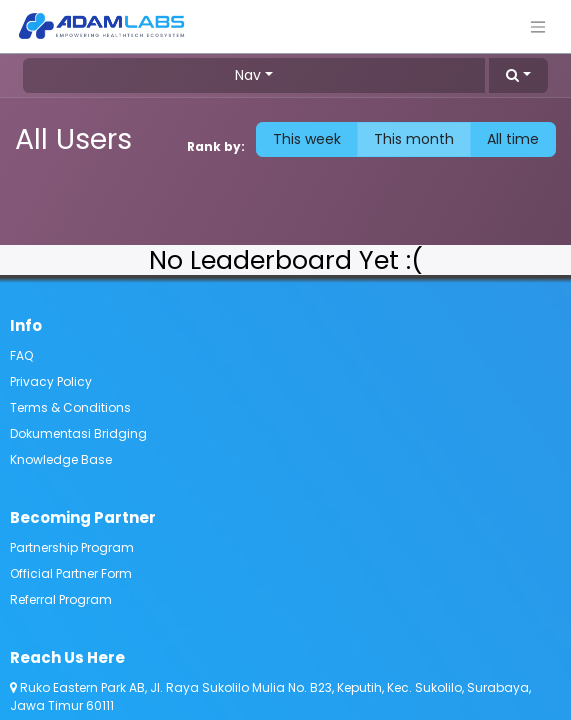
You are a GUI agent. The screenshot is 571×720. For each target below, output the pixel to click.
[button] (518, 75)
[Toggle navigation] (538, 26)
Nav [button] (248, 75)
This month (414, 139)
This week (307, 139)
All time (513, 139)
